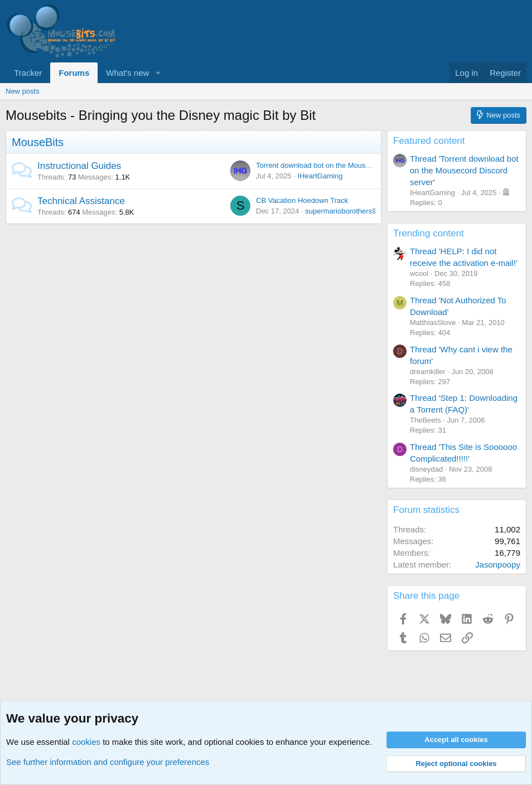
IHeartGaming (320, 176)
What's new (127, 73)
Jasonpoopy (498, 564)
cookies (86, 742)
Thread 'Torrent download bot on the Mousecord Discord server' (464, 170)
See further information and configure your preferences (108, 762)
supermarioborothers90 (342, 211)
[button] (158, 73)
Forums (74, 73)
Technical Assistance (81, 201)
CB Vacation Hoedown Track (302, 200)
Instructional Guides (79, 166)
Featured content (429, 141)
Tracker (28, 73)
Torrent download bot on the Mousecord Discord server (344, 165)
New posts (23, 91)
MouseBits (38, 142)
